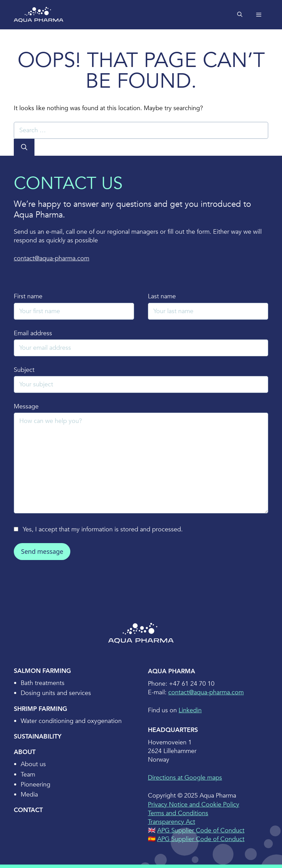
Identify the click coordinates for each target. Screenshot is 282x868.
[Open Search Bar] (240, 15)
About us (33, 764)
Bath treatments (43, 683)
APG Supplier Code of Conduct (201, 831)
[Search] (24, 147)
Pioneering (36, 785)
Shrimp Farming (41, 709)
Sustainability (38, 737)
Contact (28, 810)
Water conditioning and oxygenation (71, 721)
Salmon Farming (42, 671)
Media (29, 795)
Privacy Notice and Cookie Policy (194, 805)
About (25, 752)
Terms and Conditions (178, 813)
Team (28, 775)
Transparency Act (172, 822)
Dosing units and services (56, 693)
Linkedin (190, 710)
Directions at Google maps (185, 778)
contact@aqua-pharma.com (52, 258)
